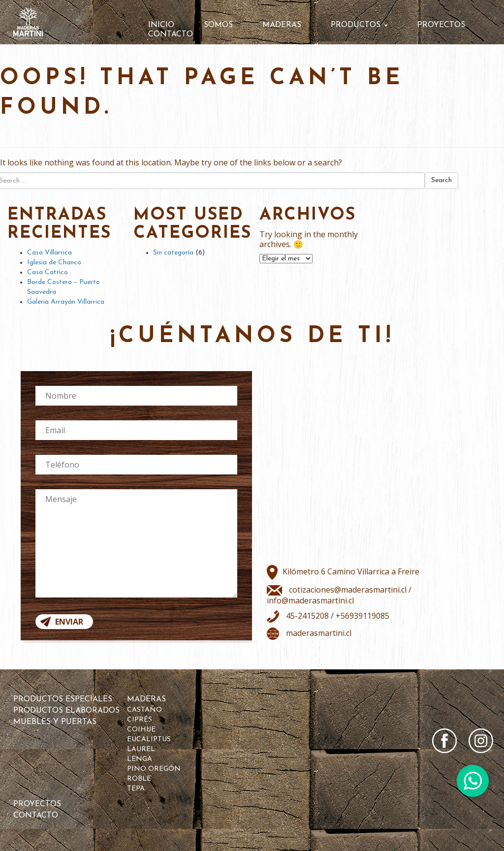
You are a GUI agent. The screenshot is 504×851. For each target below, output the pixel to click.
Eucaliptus (149, 740)
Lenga (140, 759)
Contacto (171, 34)
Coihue (141, 730)
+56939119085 (362, 616)
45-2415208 (306, 616)
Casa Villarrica (49, 253)
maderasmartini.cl (319, 633)
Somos (218, 25)
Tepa (136, 789)
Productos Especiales (63, 699)
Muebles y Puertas (55, 722)
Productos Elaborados (66, 711)
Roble (139, 779)
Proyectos (441, 25)
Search (441, 180)
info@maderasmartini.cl (310, 600)
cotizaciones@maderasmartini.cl (348, 590)
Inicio (161, 25)
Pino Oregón (154, 769)
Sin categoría (173, 253)
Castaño (144, 710)
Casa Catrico (47, 272)
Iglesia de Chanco (54, 263)
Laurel (141, 749)
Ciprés (140, 720)
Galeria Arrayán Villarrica (66, 302)
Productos (359, 25)
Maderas (282, 25)
